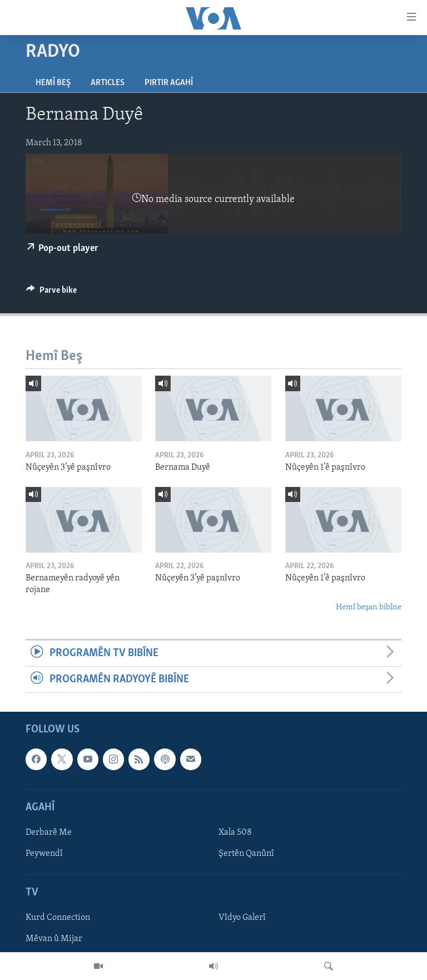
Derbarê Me (49, 833)
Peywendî (44, 854)
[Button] (51, 293)
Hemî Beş (53, 83)
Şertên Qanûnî (246, 854)
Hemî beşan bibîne (369, 607)
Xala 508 (235, 833)
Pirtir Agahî (169, 83)
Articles (108, 83)
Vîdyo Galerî (242, 918)
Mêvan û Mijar (54, 939)
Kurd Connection (58, 918)
